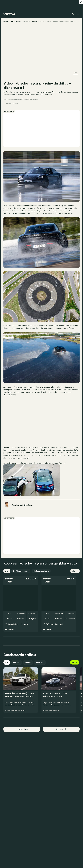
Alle (7, 571)
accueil (6, 21)
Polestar (55, 710)
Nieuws (28, 662)
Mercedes (18, 710)
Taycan (35, 21)
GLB (24, 710)
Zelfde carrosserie (21, 571)
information (16, 21)
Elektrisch (40, 662)
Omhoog (61, 729)
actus (42, 21)
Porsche (27, 21)
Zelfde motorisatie (41, 571)
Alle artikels (22, 729)
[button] (21, 580)
